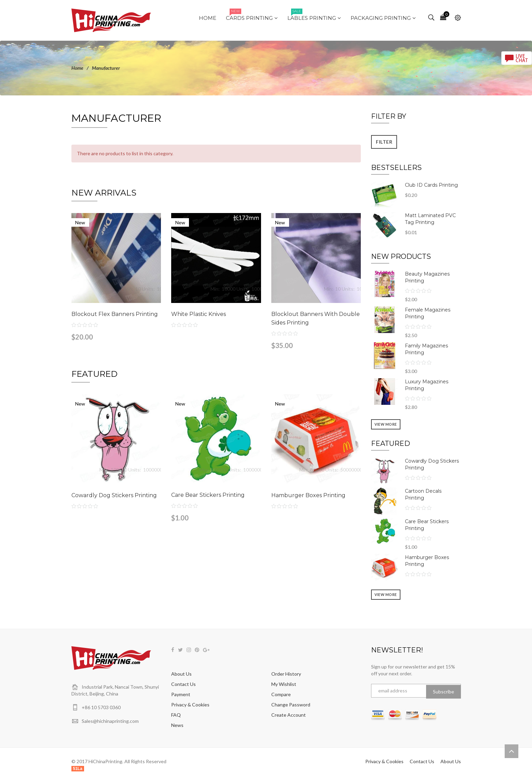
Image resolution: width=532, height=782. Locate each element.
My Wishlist (284, 684)
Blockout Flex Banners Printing (115, 314)
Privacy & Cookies (190, 705)
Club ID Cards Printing (431, 185)
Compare (281, 694)
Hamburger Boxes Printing (308, 495)
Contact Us (183, 684)
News (177, 725)
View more (386, 424)
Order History (286, 674)
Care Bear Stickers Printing (208, 495)
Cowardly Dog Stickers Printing (114, 495)
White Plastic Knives (199, 314)
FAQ (176, 715)
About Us (181, 674)
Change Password (291, 705)
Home (77, 68)
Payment (181, 694)
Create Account (289, 715)
